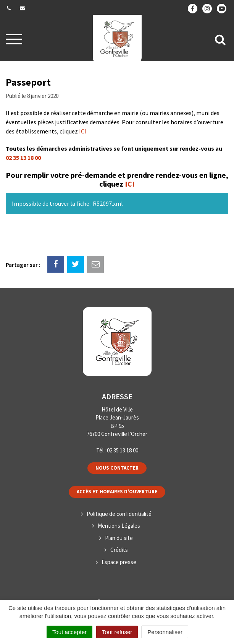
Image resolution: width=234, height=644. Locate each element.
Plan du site (119, 538)
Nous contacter (117, 468)
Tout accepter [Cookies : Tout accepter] (69, 632)
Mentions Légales (119, 526)
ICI (83, 131)
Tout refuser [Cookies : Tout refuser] (117, 632)
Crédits (119, 550)
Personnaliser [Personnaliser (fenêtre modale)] (165, 632)
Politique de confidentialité (119, 514)
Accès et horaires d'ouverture (117, 492)
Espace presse (119, 562)
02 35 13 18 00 (23, 158)
